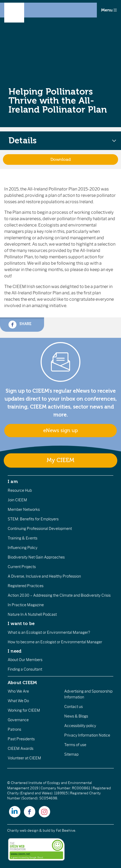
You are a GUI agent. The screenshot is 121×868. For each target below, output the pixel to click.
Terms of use (75, 745)
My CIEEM (60, 460)
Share (20, 325)
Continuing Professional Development (40, 529)
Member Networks (24, 510)
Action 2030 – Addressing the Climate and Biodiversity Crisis (59, 595)
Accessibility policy (80, 726)
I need (15, 651)
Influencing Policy (23, 548)
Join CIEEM (17, 500)
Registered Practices (26, 586)
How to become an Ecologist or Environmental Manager (55, 642)
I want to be (21, 623)
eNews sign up (60, 431)
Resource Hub (20, 490)
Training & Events (23, 538)
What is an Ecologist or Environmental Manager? (49, 632)
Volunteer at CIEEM (24, 758)
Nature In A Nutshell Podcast (32, 614)
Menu (109, 10)
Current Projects (22, 567)
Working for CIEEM (24, 710)
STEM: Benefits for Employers (33, 519)
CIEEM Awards (21, 749)
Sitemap (71, 754)
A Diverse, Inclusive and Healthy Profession (44, 576)
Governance (18, 720)
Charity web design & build (29, 831)
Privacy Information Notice (87, 735)
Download (61, 160)
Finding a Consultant (25, 669)
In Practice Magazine (26, 605)
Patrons (14, 729)
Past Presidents (21, 739)
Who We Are (18, 691)
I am (13, 481)
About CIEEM (22, 683)
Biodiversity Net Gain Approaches (36, 557)
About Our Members (25, 660)
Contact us (74, 707)
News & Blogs (76, 716)
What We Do (18, 701)
